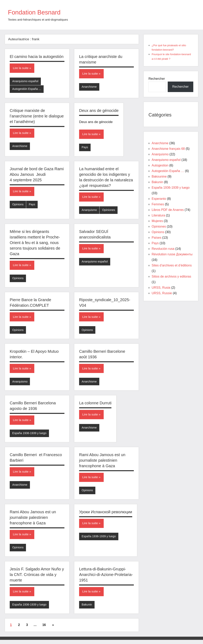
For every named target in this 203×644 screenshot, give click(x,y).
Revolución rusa (163, 249)
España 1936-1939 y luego (30, 436)
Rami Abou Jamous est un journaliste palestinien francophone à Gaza (102, 463)
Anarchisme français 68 (168, 149)
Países (157, 238)
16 (44, 629)
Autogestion (160, 165)
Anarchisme (90, 87)
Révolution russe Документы (172, 254)
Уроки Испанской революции (106, 515)
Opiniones (109, 211)
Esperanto (159, 199)
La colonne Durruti (95, 406)
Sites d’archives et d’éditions (172, 265)
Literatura (158, 215)
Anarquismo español (26, 81)
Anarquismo (90, 211)
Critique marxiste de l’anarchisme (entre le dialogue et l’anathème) (37, 117)
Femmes (158, 204)
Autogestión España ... (27, 89)
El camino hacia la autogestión (37, 57)
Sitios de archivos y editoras (171, 276)
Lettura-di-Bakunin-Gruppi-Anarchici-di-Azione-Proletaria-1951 (106, 578)
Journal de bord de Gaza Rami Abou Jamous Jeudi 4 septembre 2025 (37, 175)
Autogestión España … (168, 171)
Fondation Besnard (38, 12)
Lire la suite (21, 68)
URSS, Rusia (161, 288)
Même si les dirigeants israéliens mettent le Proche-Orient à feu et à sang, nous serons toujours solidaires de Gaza (35, 244)
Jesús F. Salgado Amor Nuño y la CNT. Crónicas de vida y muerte (37, 578)
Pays (85, 148)
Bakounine (159, 176)
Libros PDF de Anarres (168, 210)
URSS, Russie (162, 293)
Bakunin (87, 609)
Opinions (18, 206)
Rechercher (157, 79)
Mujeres (157, 221)
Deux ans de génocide (99, 111)
